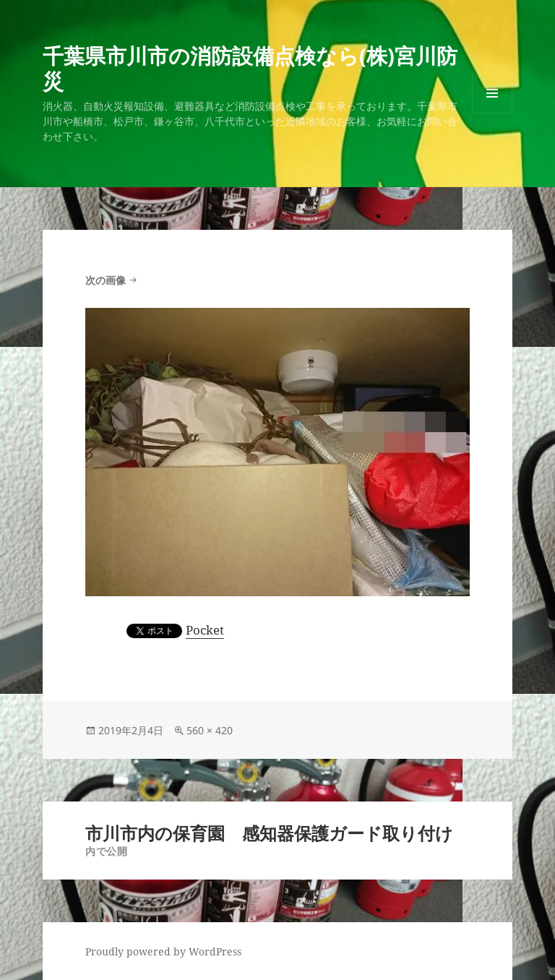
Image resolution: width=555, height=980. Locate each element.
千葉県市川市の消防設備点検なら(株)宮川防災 (250, 68)
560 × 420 (210, 730)
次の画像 (106, 280)
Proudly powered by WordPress (163, 951)
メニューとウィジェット (492, 113)
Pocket (205, 630)
